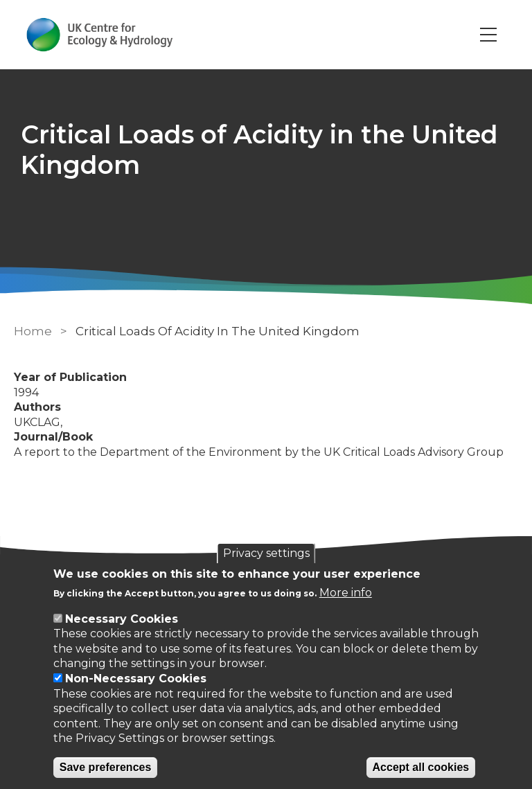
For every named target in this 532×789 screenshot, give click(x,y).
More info (346, 593)
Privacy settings (266, 553)
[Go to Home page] (99, 35)
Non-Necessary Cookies (136, 679)
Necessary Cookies (122, 619)
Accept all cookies (421, 767)
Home (33, 331)
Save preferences (106, 767)
